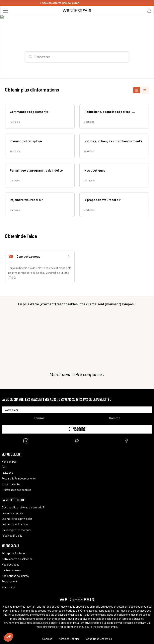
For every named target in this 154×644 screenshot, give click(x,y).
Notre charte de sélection (17, 559)
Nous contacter (11, 484)
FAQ (4, 467)
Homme (115, 418)
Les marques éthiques (15, 524)
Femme (39, 418)
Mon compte (9, 461)
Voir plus (7, 587)
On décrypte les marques (17, 530)
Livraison (7, 473)
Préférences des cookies (16, 490)
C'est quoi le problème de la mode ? (23, 507)
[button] (8, 637)
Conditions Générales (99, 639)
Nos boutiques (10, 564)
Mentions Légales (69, 639)
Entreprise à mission (14, 553)
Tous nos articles (12, 535)
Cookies (47, 639)
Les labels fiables (12, 513)
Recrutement (9, 581)
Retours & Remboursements (19, 478)
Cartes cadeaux (11, 570)
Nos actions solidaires (15, 576)
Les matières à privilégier (17, 519)
